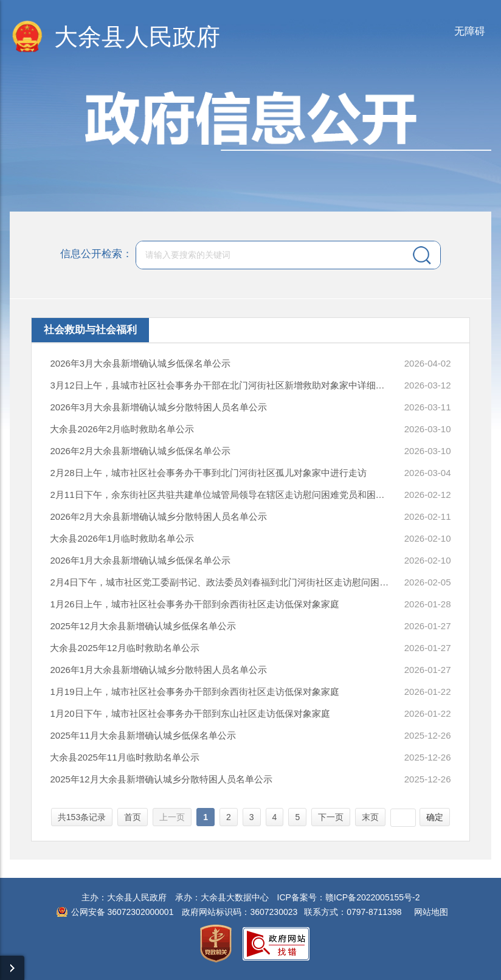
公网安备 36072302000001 (123, 912)
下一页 (331, 817)
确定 (435, 817)
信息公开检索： (96, 254)
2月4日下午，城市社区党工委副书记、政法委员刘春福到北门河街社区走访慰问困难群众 (220, 582)
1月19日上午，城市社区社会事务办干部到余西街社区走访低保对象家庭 (194, 692)
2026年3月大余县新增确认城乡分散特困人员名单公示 (158, 407)
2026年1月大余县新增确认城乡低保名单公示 (140, 560)
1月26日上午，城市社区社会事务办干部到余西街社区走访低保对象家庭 (194, 604)
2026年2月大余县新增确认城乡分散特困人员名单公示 (158, 516)
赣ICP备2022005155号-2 (373, 897)
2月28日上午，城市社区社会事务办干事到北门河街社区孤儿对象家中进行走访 (208, 473)
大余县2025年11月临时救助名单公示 (124, 757)
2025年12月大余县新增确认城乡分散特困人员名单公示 (161, 779)
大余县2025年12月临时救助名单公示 (124, 648)
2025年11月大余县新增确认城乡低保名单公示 (143, 735)
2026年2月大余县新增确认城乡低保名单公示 (140, 451)
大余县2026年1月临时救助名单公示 (122, 538)
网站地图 (431, 912)
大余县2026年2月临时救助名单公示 (122, 429)
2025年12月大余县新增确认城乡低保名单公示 (143, 626)
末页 (370, 817)
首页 (133, 817)
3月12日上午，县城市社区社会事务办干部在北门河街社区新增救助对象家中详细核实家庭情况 (220, 385)
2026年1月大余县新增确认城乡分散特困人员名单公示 (158, 670)
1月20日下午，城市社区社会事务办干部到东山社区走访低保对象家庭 (190, 713)
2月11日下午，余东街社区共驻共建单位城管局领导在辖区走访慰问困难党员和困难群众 (220, 495)
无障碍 (470, 31)
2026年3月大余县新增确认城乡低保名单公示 (140, 363)
